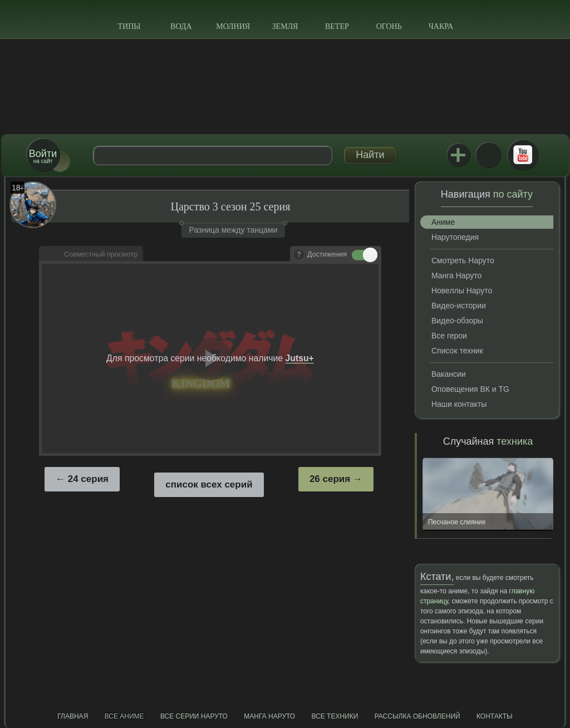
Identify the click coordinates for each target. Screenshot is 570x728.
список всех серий (209, 484)
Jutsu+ (458, 155)
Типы (129, 26)
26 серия (330, 479)
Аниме (443, 222)
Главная (73, 716)
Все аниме (124, 716)
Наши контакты (459, 404)
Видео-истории (459, 306)
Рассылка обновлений (417, 716)
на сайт (43, 156)
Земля (285, 26)
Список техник (457, 351)
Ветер (337, 26)
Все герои (449, 336)
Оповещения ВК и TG (470, 389)
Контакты (495, 716)
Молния (233, 26)
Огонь (389, 26)
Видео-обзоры (457, 321)
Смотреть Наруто (463, 260)
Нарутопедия (455, 237)
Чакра (441, 26)
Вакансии (449, 374)
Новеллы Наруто (462, 291)
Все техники (335, 716)
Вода (181, 26)
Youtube (523, 155)
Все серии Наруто (194, 716)
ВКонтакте (488, 155)
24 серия (88, 479)
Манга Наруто (456, 276)
